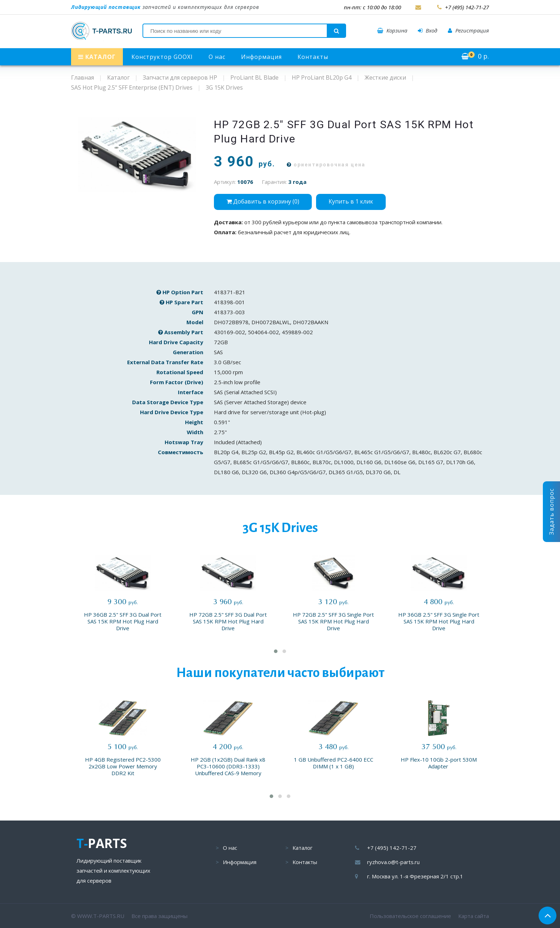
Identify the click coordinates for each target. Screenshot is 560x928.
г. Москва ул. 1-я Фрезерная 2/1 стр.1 (415, 876)
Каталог (302, 848)
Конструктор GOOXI (162, 57)
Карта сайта (474, 916)
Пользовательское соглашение (410, 916)
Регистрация (468, 30)
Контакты (313, 57)
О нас (217, 57)
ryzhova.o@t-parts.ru (393, 862)
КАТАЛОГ (97, 57)
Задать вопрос (551, 512)
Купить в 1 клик (351, 201)
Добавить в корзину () (263, 201)
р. (475, 56)
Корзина (392, 30)
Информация (261, 57)
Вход (427, 30)
